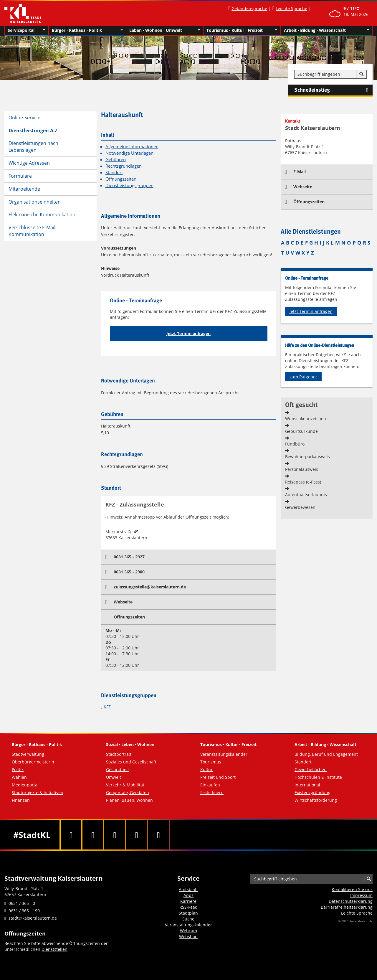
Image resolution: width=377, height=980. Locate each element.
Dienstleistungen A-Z (33, 131)
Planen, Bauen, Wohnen (129, 800)
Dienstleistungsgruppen (129, 185)
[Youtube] (115, 835)
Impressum (361, 895)
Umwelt (114, 777)
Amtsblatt (188, 889)
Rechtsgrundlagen (124, 166)
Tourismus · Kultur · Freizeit (242, 30)
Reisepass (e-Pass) (303, 482)
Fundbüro (295, 444)
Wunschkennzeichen (306, 419)
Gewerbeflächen (311, 769)
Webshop (188, 937)
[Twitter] (93, 835)
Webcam (188, 931)
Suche (188, 919)
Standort (114, 173)
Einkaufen (210, 785)
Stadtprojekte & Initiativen (38, 792)
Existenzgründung (312, 792)
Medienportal (25, 785)
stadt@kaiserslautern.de (33, 918)
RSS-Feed (188, 907)
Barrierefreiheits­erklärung (347, 907)
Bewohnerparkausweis (307, 457)
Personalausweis (302, 469)
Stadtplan (188, 913)
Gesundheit (118, 769)
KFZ (107, 707)
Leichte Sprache (291, 8)
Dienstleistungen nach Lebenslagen (33, 147)
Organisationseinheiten (35, 202)
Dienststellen (54, 949)
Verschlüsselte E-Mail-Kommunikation (33, 231)
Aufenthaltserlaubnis (306, 495)
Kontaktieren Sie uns (352, 889)
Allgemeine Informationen (132, 147)
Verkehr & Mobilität (125, 785)
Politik (18, 769)
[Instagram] (137, 835)
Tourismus (211, 762)
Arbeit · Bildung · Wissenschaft (327, 30)
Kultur (206, 769)
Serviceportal (27, 30)
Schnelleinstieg (333, 90)
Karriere (188, 901)
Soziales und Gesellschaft (131, 762)
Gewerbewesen (300, 507)
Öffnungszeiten (121, 179)
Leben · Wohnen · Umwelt (165, 30)
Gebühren (116, 160)
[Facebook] (71, 835)
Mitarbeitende (24, 189)
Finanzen (21, 800)
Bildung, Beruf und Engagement (326, 754)
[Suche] (361, 74)
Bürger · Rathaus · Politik (87, 30)
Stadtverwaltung (28, 754)
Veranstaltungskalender (224, 754)
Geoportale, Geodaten (128, 792)
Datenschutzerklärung (351, 901)
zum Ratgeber (303, 377)
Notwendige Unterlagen (129, 153)
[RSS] (158, 835)
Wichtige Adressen (29, 163)
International (307, 785)
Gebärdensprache (249, 8)
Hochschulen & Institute (318, 777)
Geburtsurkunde (301, 431)
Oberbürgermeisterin (33, 762)
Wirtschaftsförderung (316, 800)
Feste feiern (212, 792)
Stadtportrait (119, 754)
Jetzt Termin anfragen (188, 333)
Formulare (20, 176)
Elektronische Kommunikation (42, 215)
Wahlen (19, 777)
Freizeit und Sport (218, 777)
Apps (188, 895)
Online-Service (24, 118)
